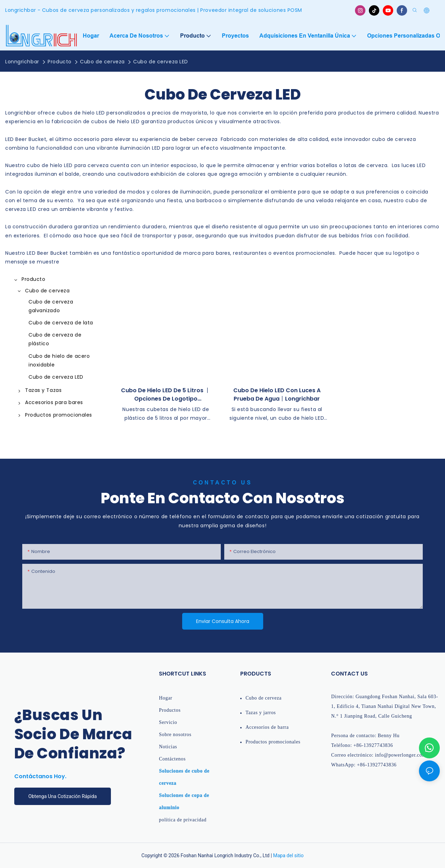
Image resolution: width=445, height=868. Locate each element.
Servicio (168, 722)
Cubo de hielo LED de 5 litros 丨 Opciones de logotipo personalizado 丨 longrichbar (166, 395)
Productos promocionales (273, 742)
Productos (170, 710)
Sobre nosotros (175, 735)
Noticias (168, 747)
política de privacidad (183, 820)
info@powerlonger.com (400, 755)
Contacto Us (223, 483)
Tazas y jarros (261, 713)
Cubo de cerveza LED (161, 62)
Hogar (166, 698)
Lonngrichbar (22, 62)
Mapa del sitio (289, 855)
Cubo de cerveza (102, 62)
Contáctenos (172, 759)
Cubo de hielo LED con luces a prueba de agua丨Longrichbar (277, 394)
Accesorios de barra (267, 727)
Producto (59, 62)
